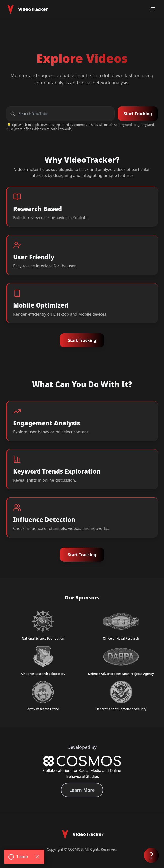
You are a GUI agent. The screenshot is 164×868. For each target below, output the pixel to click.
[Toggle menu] (153, 9)
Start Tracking (138, 114)
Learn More (82, 790)
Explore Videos (82, 58)
